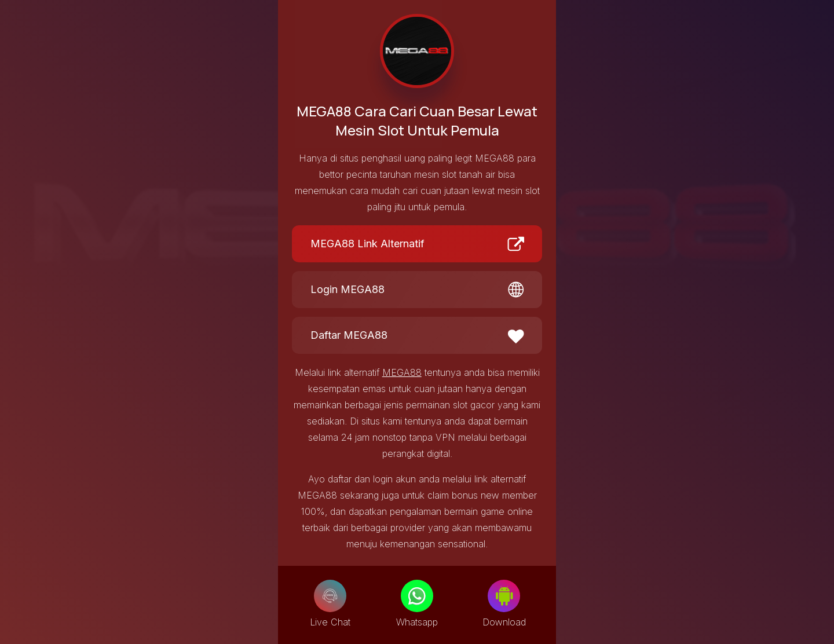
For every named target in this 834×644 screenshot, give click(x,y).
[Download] (504, 596)
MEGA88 (402, 372)
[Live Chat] (330, 596)
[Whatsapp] (417, 596)
